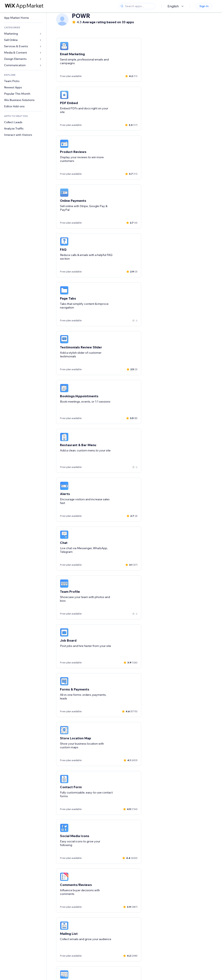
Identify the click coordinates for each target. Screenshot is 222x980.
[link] (23, 18)
